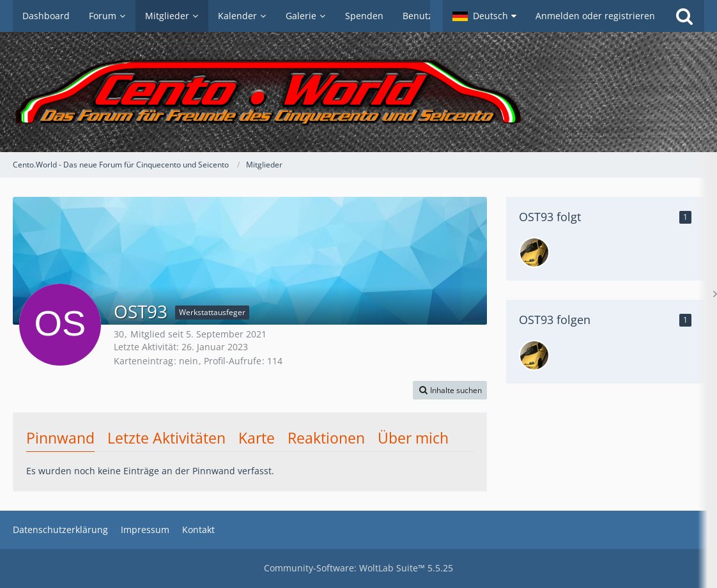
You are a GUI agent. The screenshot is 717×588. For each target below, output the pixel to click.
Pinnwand (60, 438)
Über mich (413, 438)
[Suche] (684, 16)
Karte (257, 438)
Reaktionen (326, 438)
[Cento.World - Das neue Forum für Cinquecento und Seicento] (358, 92)
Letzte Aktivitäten (166, 438)
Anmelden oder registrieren (595, 16)
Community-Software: (358, 568)
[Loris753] (534, 252)
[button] (484, 16)
